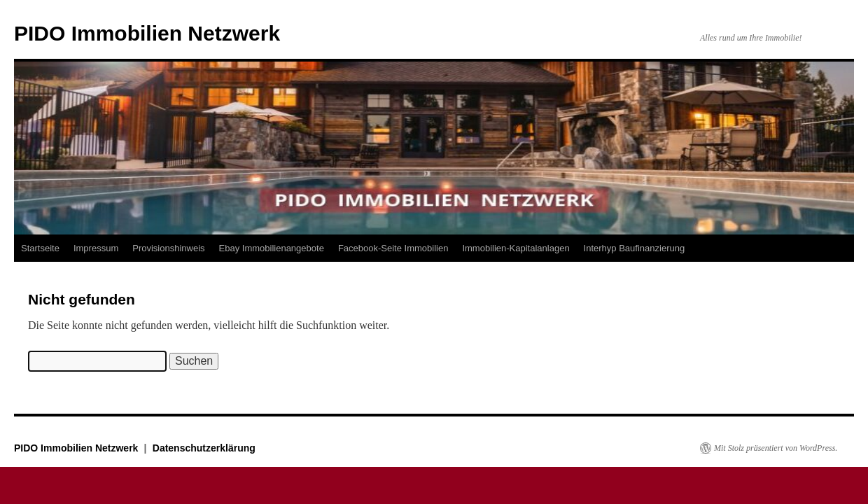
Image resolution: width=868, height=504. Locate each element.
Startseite (40, 248)
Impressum (96, 248)
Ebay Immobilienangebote (272, 248)
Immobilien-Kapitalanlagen (516, 248)
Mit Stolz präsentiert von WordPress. (776, 448)
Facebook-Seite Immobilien (393, 248)
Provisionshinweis (168, 248)
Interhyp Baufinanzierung (635, 248)
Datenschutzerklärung (204, 448)
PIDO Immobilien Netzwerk (147, 33)
